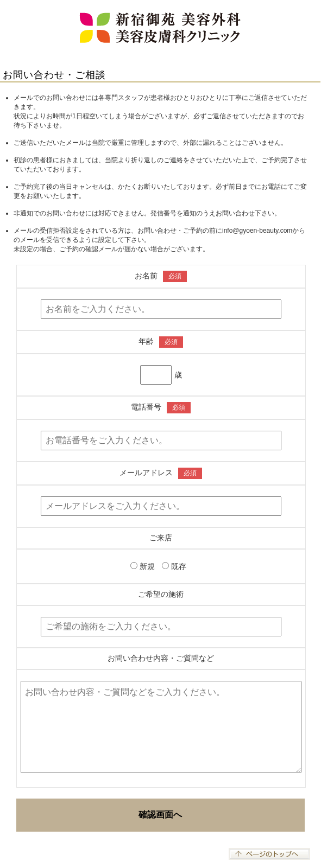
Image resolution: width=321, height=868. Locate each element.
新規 (144, 566)
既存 (174, 566)
